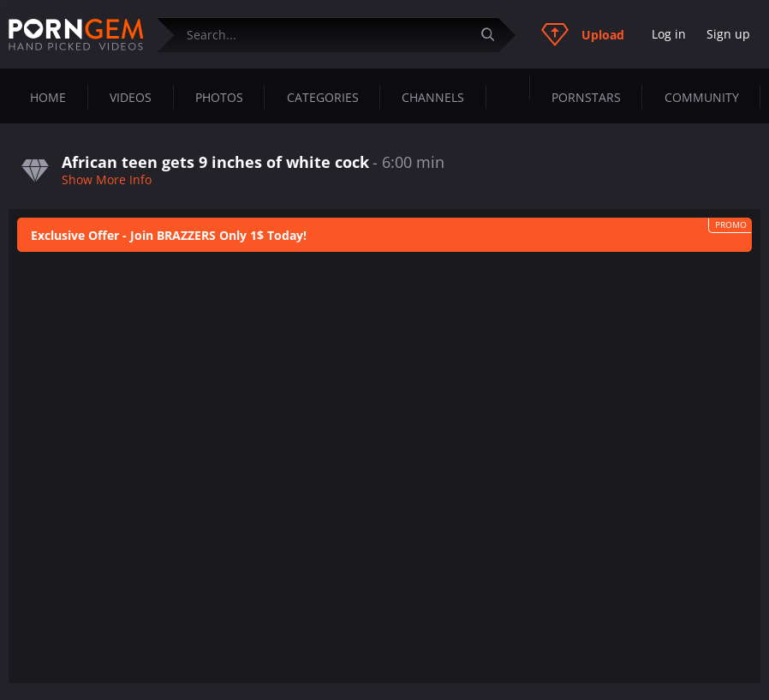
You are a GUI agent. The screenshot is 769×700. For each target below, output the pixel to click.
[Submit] (494, 35)
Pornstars (586, 97)
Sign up (728, 34)
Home (48, 97)
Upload (583, 34)
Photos (219, 97)
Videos (131, 97)
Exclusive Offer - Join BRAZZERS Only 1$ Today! (169, 235)
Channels (433, 97)
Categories (323, 97)
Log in (669, 34)
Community (702, 97)
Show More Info (107, 179)
